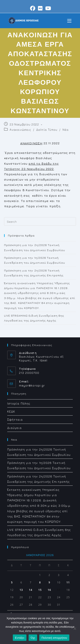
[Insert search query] (40, 221)
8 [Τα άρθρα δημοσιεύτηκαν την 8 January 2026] (40, 582)
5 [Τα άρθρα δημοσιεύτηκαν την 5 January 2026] (12, 582)
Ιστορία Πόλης (19, 403)
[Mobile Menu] (69, 20)
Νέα (65, 130)
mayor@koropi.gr (32, 385)
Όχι (33, 638)
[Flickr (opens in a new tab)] (40, 8)
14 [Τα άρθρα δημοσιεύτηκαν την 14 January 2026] (31, 590)
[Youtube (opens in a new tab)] (48, 8)
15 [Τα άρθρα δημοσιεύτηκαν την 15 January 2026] (40, 590)
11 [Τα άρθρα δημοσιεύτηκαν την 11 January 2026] (68, 582)
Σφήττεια (15, 419)
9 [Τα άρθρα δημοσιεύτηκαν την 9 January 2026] (49, 582)
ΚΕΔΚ (11, 411)
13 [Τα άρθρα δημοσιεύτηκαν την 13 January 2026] (21, 590)
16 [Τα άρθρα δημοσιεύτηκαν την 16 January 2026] (49, 590)
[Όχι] (75, 629)
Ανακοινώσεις (20, 130)
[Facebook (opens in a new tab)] (33, 8)
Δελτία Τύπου (47, 130)
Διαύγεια (15, 428)
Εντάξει (20, 638)
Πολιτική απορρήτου (54, 638)
